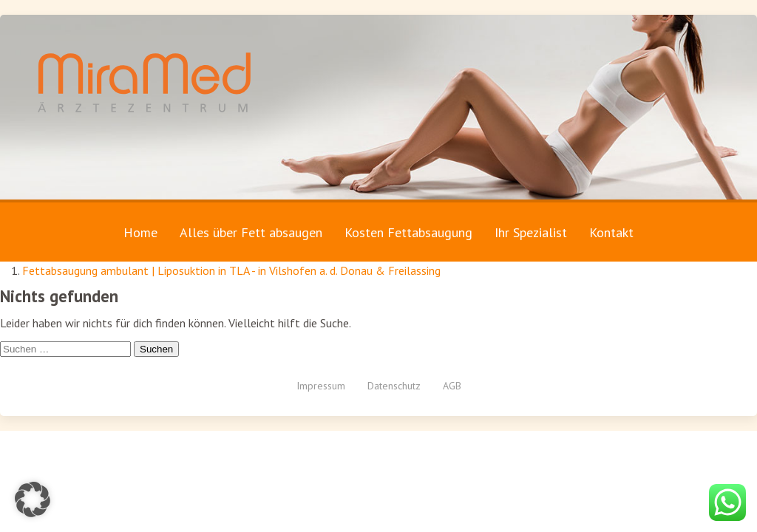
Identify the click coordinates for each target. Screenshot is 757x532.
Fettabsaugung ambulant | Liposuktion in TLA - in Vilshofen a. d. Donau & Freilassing (231, 270)
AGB (452, 386)
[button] (33, 499)
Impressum (321, 386)
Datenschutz (394, 386)
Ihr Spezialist (531, 232)
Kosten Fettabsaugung (408, 232)
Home (140, 232)
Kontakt (611, 232)
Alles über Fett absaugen (251, 232)
